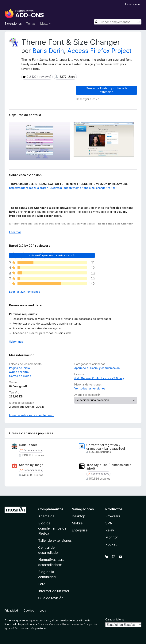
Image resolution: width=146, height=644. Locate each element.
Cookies (29, 610)
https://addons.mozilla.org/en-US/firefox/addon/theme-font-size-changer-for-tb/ (63, 188)
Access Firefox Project (99, 51)
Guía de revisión (51, 598)
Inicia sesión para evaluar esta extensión (52, 255)
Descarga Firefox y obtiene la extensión (107, 90)
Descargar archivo (88, 99)
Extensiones (13, 24)
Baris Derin (48, 51)
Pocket (111, 544)
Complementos (51, 509)
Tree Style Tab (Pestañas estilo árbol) (109, 467)
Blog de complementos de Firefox (52, 528)
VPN (109, 523)
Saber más (16, 342)
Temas (31, 24)
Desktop (78, 516)
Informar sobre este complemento (32, 415)
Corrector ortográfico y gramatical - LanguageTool (106, 447)
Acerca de (46, 516)
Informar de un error (54, 591)
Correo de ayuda (20, 376)
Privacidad (11, 610)
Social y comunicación (105, 368)
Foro (42, 584)
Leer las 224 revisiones (25, 292)
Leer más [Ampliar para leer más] (15, 232)
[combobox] (118, 22)
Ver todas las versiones (90, 388)
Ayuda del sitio (19, 372)
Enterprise (80, 530)
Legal (43, 610)
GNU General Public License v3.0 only (99, 378)
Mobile (77, 523)
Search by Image (31, 465)
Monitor (112, 537)
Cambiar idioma (115, 619)
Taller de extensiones (55, 540)
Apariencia (81, 368)
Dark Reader (28, 445)
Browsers (113, 516)
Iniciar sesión (133, 4)
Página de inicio (19, 368)
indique (30, 620)
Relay (110, 530)
